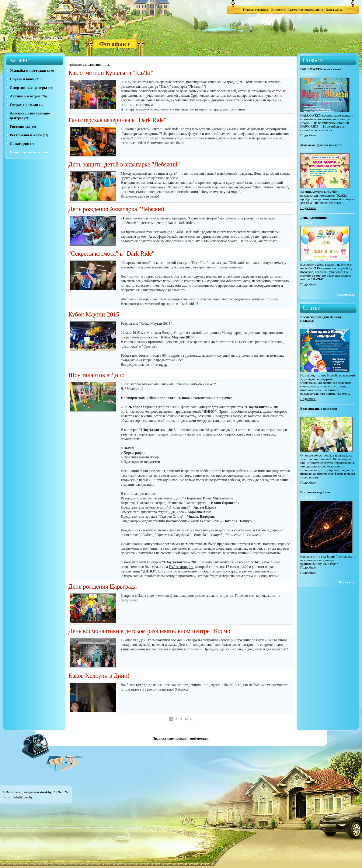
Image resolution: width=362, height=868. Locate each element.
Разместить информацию (305, 9)
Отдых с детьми (24, 105)
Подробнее (308, 135)
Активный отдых (25, 96)
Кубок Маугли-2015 (94, 314)
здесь (163, 365)
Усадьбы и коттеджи (28, 70)
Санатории (19, 143)
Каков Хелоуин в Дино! (99, 676)
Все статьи (347, 582)
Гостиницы (20, 126)
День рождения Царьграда (103, 586)
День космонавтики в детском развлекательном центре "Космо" (151, 631)
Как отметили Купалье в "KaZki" (111, 73)
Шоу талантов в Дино (96, 375)
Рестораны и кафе (26, 135)
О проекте (278, 9)
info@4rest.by (23, 797)
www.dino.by (249, 562)
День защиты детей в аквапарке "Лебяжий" (124, 164)
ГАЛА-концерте (181, 567)
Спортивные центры (28, 87)
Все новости (346, 294)
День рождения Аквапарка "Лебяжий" (118, 209)
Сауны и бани (22, 79)
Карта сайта (334, 9)
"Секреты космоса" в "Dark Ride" (111, 254)
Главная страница (256, 9)
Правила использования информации (181, 738)
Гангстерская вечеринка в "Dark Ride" (117, 120)
